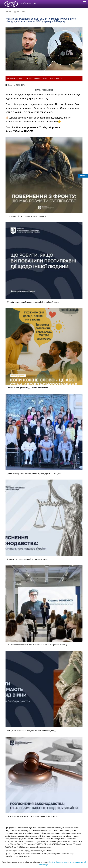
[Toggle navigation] (84, 3)
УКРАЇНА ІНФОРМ (23, 131)
